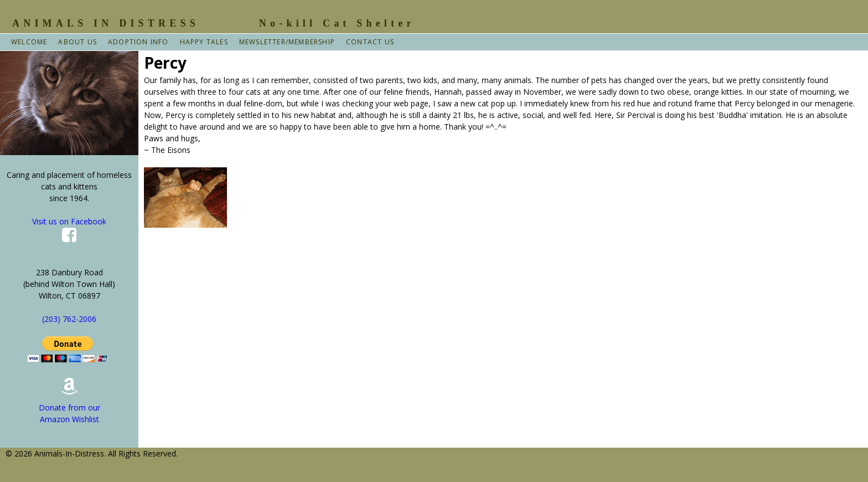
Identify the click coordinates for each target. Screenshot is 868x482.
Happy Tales (204, 42)
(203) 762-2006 (69, 319)
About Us (77, 42)
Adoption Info (138, 42)
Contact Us (370, 42)
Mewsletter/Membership (287, 42)
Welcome (29, 42)
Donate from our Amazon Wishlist (69, 404)
